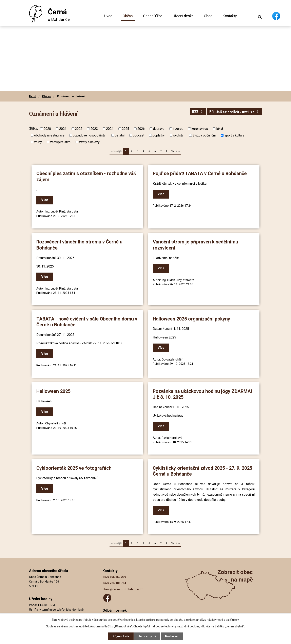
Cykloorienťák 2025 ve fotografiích (74, 468)
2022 (79, 129)
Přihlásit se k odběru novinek (235, 112)
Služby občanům (204, 135)
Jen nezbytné (147, 636)
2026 (141, 129)
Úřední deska (183, 16)
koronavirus (200, 129)
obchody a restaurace (49, 135)
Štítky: (33, 128)
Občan (128, 16)
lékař (220, 129)
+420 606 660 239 (114, 577)
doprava (159, 129)
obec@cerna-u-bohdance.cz (123, 589)
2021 (63, 129)
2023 (94, 129)
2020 (47, 129)
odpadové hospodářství (90, 135)
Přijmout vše (121, 636)
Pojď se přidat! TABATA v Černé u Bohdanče (200, 173)
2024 (110, 129)
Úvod (108, 16)
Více (45, 200)
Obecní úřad (153, 16)
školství (179, 135)
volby (38, 142)
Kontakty (230, 16)
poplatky (159, 135)
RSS (198, 112)
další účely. (232, 620)
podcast (139, 135)
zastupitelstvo (60, 142)
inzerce (178, 129)
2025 (125, 129)
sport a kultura (234, 135)
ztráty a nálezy (89, 142)
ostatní (120, 135)
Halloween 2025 (53, 391)
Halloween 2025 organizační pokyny (191, 319)
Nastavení (172, 636)
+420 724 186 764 (114, 583)
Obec (208, 16)
